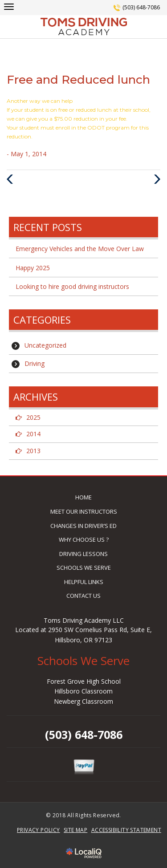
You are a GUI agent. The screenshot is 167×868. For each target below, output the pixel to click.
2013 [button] (33, 451)
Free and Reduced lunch (78, 80)
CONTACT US (83, 596)
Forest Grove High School (84, 681)
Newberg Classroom (83, 701)
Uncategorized (45, 345)
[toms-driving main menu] (9, 6)
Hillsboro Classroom (83, 691)
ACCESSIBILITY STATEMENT (126, 830)
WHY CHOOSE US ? (84, 539)
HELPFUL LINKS (84, 582)
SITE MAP (75, 830)
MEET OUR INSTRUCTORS (84, 511)
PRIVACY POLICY (39, 830)
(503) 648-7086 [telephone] (141, 7)
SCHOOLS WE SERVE (84, 568)
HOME (83, 497)
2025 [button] (33, 417)
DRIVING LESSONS (83, 554)
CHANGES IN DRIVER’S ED (83, 526)
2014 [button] (33, 434)
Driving (35, 363)
